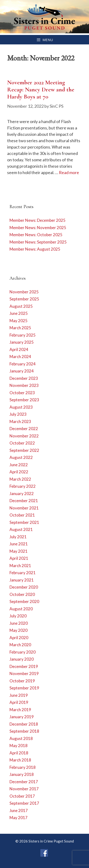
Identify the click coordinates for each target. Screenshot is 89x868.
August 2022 (21, 457)
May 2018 (19, 746)
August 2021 (21, 529)
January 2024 (22, 371)
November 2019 (24, 673)
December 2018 (24, 724)
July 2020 (18, 616)
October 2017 (22, 796)
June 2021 (19, 544)
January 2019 (22, 717)
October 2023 (22, 393)
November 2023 (24, 385)
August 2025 (21, 306)
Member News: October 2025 (36, 235)
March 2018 (20, 760)
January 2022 (22, 494)
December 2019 (24, 666)
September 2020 (24, 601)
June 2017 (19, 810)
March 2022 (20, 479)
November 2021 (24, 508)
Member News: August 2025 (35, 249)
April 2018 (19, 753)
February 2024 (23, 364)
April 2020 (19, 638)
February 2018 (23, 767)
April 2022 (19, 472)
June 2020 (19, 623)
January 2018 (22, 774)
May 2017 (19, 818)
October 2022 (22, 443)
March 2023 (20, 421)
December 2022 (24, 429)
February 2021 (23, 573)
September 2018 (24, 731)
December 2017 (24, 782)
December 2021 (24, 501)
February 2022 (23, 486)
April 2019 (19, 702)
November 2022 (24, 436)
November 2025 (24, 292)
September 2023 (24, 400)
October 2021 (22, 515)
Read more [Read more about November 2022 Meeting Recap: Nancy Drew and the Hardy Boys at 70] (69, 172)
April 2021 (19, 558)
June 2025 (19, 313)
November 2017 (24, 789)
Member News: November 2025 (38, 228)
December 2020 (24, 587)
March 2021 (20, 566)
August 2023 (21, 407)
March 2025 (20, 328)
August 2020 (21, 609)
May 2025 (19, 321)
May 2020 (19, 630)
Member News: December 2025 (37, 220)
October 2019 (22, 681)
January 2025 (22, 342)
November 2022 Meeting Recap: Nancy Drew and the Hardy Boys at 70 (41, 90)
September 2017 (24, 803)
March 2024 (20, 357)
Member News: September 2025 (38, 242)
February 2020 (23, 652)
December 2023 (24, 378)
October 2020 (22, 594)
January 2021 (22, 580)
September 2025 (24, 299)
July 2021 (18, 537)
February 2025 (23, 335)
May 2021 (19, 551)
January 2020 (22, 659)
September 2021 (24, 522)
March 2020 (20, 645)
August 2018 (21, 738)
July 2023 (18, 414)
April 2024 (19, 349)
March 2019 (20, 710)
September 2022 (24, 450)
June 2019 (19, 695)
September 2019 (24, 688)
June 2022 (19, 465)
